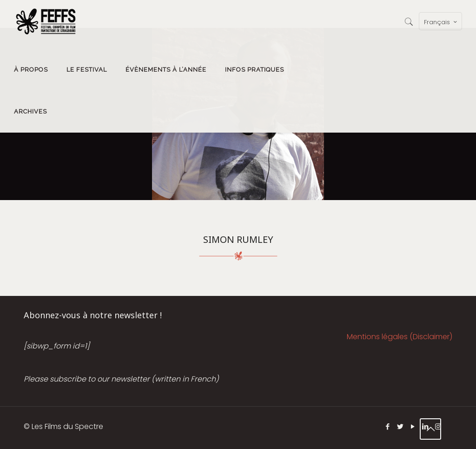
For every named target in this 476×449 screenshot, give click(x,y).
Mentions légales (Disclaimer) (400, 337)
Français (441, 22)
